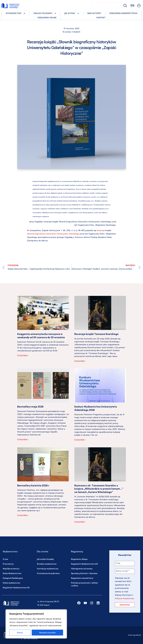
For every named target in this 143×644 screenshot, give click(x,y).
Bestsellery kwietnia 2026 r (33, 486)
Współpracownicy (11, 569)
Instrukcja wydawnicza (48, 569)
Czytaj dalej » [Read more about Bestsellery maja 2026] (23, 439)
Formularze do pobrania (48, 574)
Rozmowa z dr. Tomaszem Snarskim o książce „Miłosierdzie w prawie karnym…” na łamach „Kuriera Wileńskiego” (99, 489)
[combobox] (107, 6)
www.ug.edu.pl (134, 635)
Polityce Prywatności (124, 599)
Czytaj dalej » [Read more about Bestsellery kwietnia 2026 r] (23, 515)
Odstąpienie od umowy (82, 569)
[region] (36, 624)
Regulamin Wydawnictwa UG (16, 588)
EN (132, 6)
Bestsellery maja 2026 (30, 407)
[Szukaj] (125, 6)
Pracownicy (8, 564)
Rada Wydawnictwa (12, 574)
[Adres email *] (125, 571)
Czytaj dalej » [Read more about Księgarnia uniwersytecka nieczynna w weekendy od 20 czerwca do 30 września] (23, 355)
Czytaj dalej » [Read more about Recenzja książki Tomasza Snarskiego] (80, 361)
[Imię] (125, 563)
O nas (5, 559)
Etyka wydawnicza (11, 583)
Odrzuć (20, 633)
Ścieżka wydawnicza (47, 564)
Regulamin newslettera (82, 578)
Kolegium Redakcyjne (13, 578)
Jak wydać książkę (45, 559)
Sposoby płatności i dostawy (84, 574)
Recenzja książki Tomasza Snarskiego (96, 334)
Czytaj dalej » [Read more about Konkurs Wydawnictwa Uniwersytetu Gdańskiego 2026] (80, 440)
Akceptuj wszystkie (47, 633)
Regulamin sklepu (79, 559)
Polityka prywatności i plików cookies (84, 584)
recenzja (101, 231)
